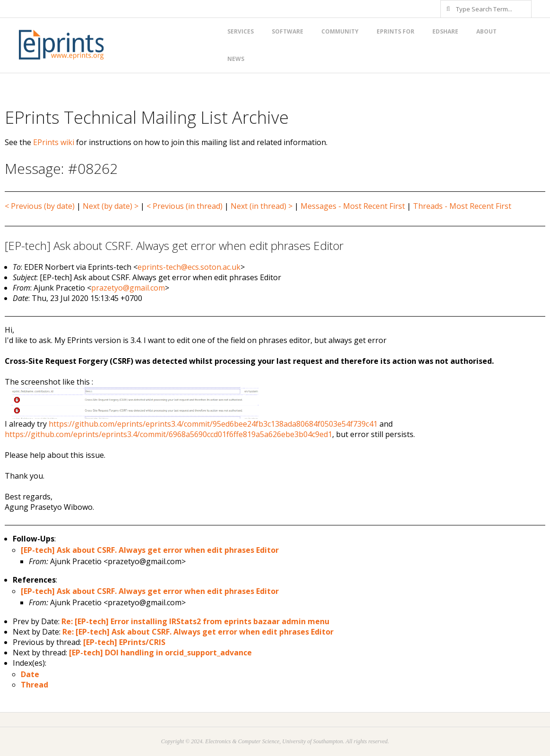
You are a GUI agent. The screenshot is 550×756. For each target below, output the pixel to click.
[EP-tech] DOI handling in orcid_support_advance (160, 653)
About (486, 31)
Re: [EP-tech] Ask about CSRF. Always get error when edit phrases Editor (198, 632)
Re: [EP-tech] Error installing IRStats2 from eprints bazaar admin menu (195, 621)
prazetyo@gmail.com (128, 288)
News (236, 59)
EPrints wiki (54, 142)
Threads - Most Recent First (462, 206)
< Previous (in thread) (185, 206)
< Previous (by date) (40, 206)
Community (340, 31)
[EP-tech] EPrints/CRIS (124, 642)
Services (241, 31)
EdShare (445, 31)
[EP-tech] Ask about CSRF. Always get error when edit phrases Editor (150, 550)
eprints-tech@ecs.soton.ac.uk (189, 267)
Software (288, 31)
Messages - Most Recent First (353, 206)
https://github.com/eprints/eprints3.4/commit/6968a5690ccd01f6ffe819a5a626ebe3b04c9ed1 (168, 434)
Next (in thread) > (262, 206)
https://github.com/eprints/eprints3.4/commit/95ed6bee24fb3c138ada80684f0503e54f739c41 (213, 424)
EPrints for (395, 31)
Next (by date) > (111, 206)
